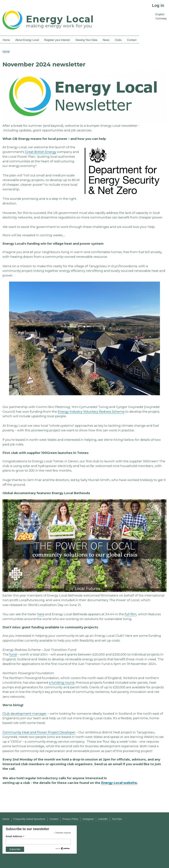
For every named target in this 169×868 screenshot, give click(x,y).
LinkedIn (103, 819)
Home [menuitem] (6, 40)
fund (13, 654)
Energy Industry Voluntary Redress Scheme (91, 412)
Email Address (15, 836)
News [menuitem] (106, 40)
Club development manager (25, 714)
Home (6, 51)
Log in (158, 5)
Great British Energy (41, 152)
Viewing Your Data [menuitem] (86, 40)
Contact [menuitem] (132, 40)
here (41, 614)
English (160, 14)
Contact (54, 819)
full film (131, 614)
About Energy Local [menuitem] (27, 40)
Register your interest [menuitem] (57, 40)
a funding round (62, 683)
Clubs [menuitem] (118, 40)
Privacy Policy (70, 819)
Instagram (88, 819)
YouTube (117, 819)
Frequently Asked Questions (29, 819)
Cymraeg (161, 18)
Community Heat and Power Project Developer (39, 732)
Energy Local (60, 19)
